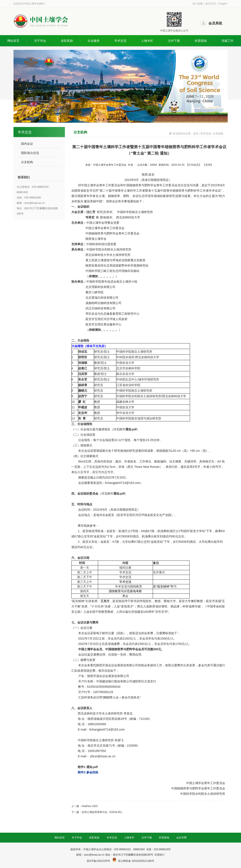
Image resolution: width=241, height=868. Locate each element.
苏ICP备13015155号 (99, 861)
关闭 (208, 165)
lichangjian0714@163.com (123, 483)
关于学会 (40, 41)
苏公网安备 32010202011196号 (136, 861)
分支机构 (27, 162)
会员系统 (215, 23)
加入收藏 (198, 4)
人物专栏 (147, 41)
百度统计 (160, 855)
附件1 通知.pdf (88, 767)
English (223, 4)
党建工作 (228, 41)
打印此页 (194, 165)
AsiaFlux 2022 (90, 806)
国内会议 (27, 144)
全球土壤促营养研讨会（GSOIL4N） (103, 812)
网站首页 (13, 41)
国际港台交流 (30, 153)
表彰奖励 (67, 41)
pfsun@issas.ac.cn (103, 756)
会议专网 (181, 838)
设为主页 (211, 4)
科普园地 (201, 41)
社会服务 (94, 41)
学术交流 (120, 41)
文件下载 (174, 41)
